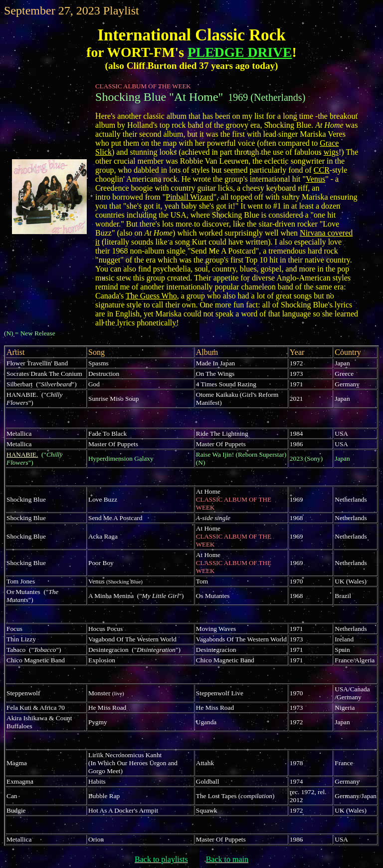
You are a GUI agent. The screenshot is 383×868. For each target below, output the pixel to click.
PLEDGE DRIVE (240, 52)
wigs (331, 152)
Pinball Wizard (189, 197)
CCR (322, 170)
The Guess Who (151, 296)
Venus (315, 179)
